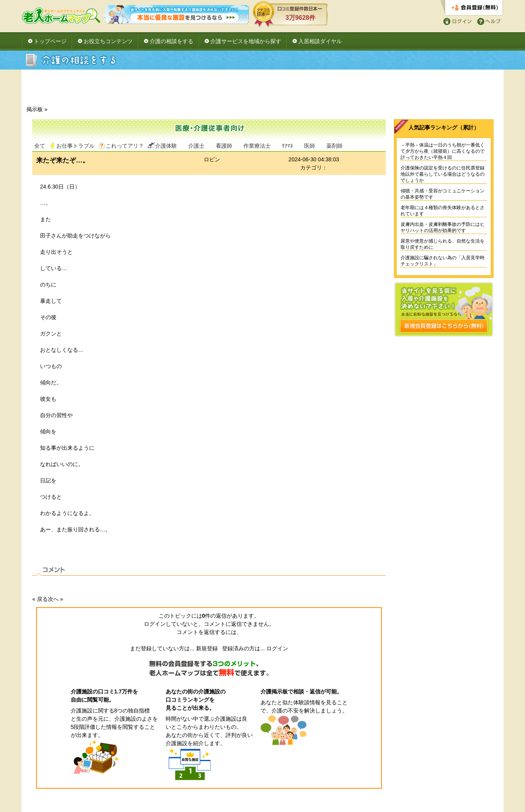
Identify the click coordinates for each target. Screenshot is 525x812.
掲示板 (35, 109)
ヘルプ (487, 21)
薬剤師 (334, 146)
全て (40, 146)
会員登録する (472, 8)
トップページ (50, 41)
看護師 (224, 146)
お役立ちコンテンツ (108, 41)
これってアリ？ (125, 146)
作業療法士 (257, 146)
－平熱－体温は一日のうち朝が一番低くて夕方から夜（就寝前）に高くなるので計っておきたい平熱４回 (443, 151)
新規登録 (207, 648)
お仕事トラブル (75, 146)
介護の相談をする (171, 41)
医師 (310, 146)
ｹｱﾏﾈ (287, 146)
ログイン (456, 21)
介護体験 (166, 146)
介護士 (196, 146)
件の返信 (215, 616)
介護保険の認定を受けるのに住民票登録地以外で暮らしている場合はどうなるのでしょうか (443, 174)
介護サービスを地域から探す (246, 41)
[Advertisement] (262, 90)
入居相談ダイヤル (320, 41)
